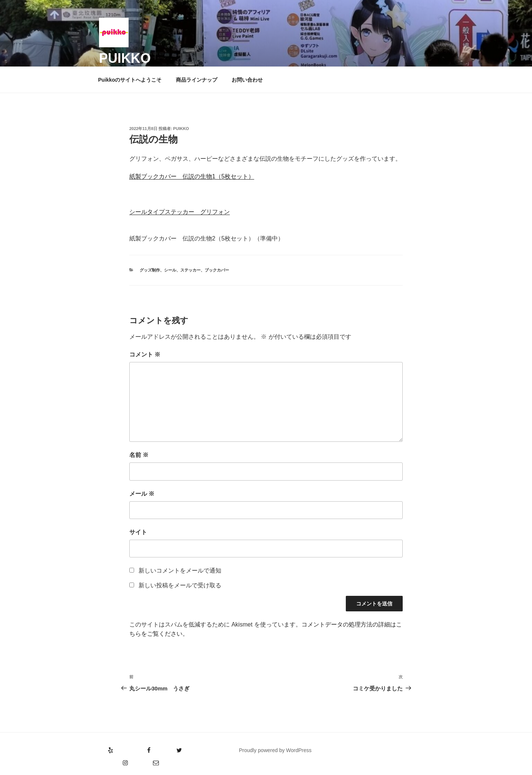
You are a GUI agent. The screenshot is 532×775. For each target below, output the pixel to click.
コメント (145, 354)
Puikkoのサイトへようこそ (130, 80)
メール (142, 494)
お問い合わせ (247, 80)
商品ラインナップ (197, 80)
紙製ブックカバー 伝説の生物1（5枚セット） (192, 176)
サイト (138, 532)
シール (170, 270)
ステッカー (190, 270)
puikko (125, 58)
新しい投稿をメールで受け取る (180, 585)
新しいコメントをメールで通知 (180, 571)
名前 (139, 455)
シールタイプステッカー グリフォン (180, 212)
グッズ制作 (150, 270)
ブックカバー (217, 270)
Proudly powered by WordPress (275, 750)
